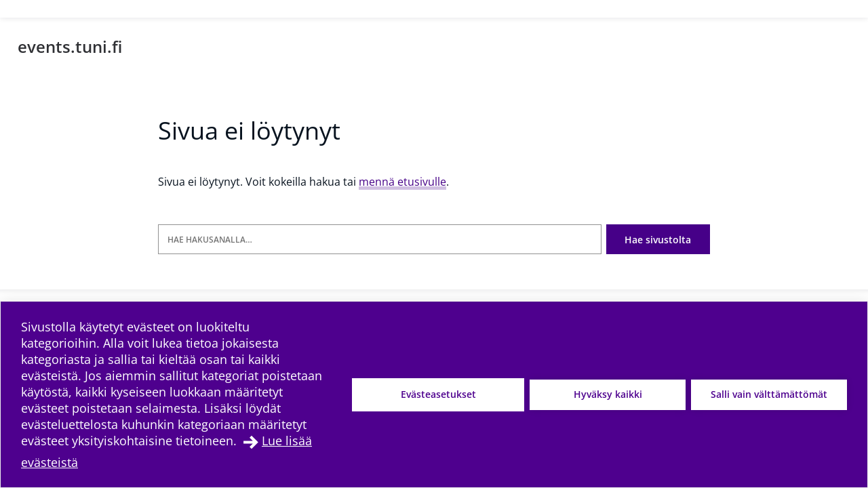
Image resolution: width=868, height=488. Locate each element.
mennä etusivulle (402, 182)
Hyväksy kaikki (608, 394)
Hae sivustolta (658, 240)
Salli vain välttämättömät (769, 394)
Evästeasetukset (438, 394)
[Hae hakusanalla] (380, 240)
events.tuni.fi (70, 46)
